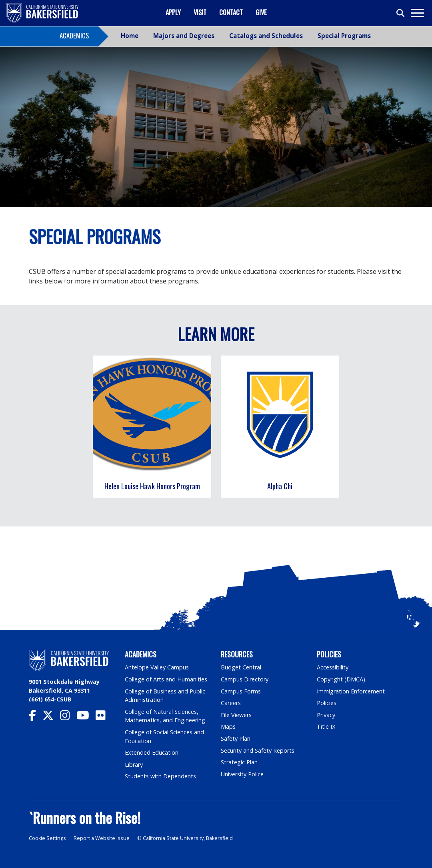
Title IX (326, 726)
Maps (228, 726)
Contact (231, 12)
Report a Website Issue (102, 838)
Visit (200, 12)
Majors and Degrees (184, 36)
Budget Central (241, 667)
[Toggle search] (401, 13)
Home (130, 36)
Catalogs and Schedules (266, 36)
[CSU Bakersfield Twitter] (51, 717)
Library (134, 765)
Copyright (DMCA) (341, 679)
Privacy (326, 715)
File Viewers (236, 715)
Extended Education (152, 752)
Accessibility (333, 667)
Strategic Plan (239, 762)
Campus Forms (241, 691)
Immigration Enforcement (351, 691)
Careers (231, 703)
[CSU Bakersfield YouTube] (86, 717)
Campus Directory (245, 679)
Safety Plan (236, 738)
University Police (242, 774)
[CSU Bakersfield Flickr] (104, 717)
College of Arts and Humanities (166, 679)
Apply (173, 12)
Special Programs (344, 36)
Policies (327, 703)
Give (261, 12)
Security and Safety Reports (258, 750)
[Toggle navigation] (417, 13)
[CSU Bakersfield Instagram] (68, 717)
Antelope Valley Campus (157, 667)
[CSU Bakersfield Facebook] (36, 717)
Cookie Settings (47, 838)
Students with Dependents (160, 776)
